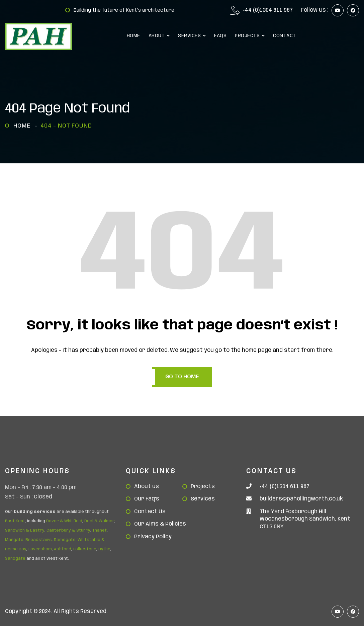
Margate (14, 540)
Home (24, 126)
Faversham (40, 549)
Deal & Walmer (99, 521)
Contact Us (150, 512)
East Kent (15, 521)
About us (147, 487)
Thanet (100, 530)
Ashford (63, 549)
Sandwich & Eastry (25, 530)
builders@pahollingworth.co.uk (301, 499)
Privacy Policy (153, 537)
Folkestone (85, 549)
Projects (203, 487)
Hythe (104, 549)
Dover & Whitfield (64, 521)
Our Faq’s (147, 499)
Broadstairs (39, 540)
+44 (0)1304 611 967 (268, 10)
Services (203, 499)
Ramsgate (65, 540)
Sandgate (15, 559)
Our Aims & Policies (160, 524)
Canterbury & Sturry (68, 530)
